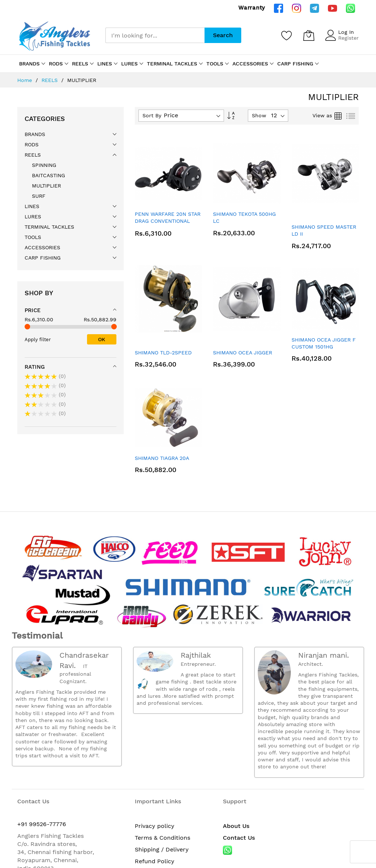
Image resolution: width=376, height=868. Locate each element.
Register (348, 38)
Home (26, 80)
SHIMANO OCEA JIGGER (243, 353)
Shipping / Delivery (162, 849)
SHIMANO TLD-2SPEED (163, 353)
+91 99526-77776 (42, 824)
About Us (236, 826)
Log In (346, 32)
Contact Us (239, 838)
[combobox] (155, 35)
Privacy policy (155, 826)
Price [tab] (33, 310)
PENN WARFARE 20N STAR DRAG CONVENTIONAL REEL (168, 221)
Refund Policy (155, 861)
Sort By (152, 115)
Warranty (252, 8)
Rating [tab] (35, 367)
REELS (50, 80)
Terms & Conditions (162, 838)
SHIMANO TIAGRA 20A (162, 458)
